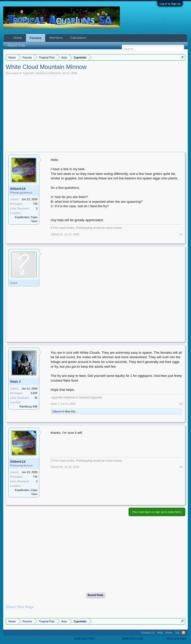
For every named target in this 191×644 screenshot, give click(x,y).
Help (160, 633)
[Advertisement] (96, 112)
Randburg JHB (29, 406)
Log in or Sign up (170, 4)
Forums (36, 38)
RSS (184, 633)
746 (35, 204)
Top (177, 633)
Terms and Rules (176, 639)
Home (18, 38)
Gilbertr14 (54, 73)
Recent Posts (95, 595)
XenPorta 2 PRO (84, 639)
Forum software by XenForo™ (39, 639)
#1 (181, 234)
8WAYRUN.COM (133, 639)
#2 (181, 404)
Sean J (15, 381)
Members (56, 38)
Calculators (78, 38)
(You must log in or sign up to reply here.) (157, 512)
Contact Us (148, 633)
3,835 (34, 393)
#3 (181, 467)
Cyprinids (29, 73)
